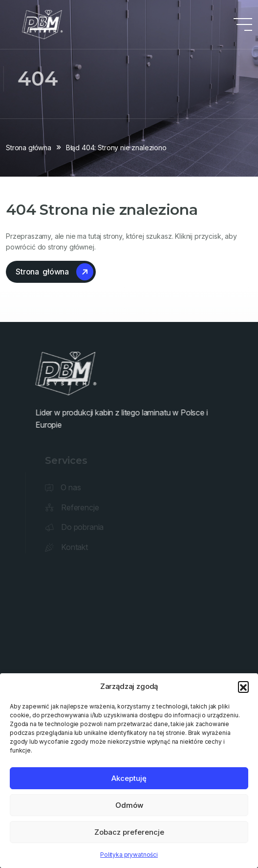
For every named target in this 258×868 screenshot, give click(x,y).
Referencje (81, 507)
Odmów (129, 805)
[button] (243, 686)
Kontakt (75, 547)
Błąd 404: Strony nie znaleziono (116, 148)
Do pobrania (83, 527)
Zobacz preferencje (129, 832)
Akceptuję (129, 778)
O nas (72, 487)
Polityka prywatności (129, 855)
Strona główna (29, 148)
